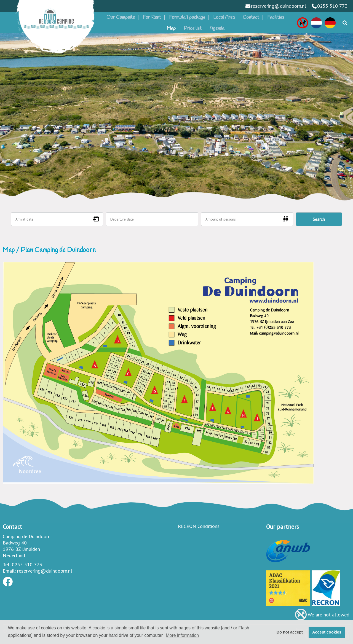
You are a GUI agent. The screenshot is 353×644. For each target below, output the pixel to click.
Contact (251, 17)
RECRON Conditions (199, 526)
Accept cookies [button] (327, 632)
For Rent (152, 17)
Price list (193, 28)
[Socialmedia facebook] (8, 583)
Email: (9, 571)
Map (171, 28)
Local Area (224, 17)
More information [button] (182, 635)
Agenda (217, 28)
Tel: (7, 564)
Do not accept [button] (290, 632)
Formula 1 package (187, 17)
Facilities (276, 17)
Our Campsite (121, 17)
